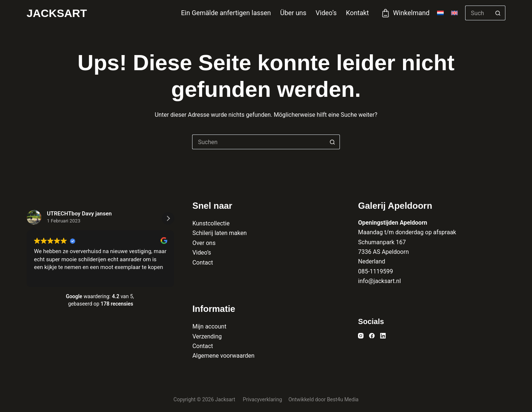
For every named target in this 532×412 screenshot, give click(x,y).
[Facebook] (372, 336)
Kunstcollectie (211, 223)
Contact (203, 263)
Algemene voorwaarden (224, 356)
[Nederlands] (440, 13)
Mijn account (209, 326)
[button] (168, 218)
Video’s (326, 13)
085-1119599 (375, 271)
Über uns (293, 13)
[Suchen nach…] (478, 13)
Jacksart (57, 13)
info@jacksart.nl (379, 281)
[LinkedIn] (383, 336)
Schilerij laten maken (220, 233)
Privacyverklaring (263, 399)
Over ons (204, 243)
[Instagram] (361, 336)
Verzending (207, 336)
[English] (454, 13)
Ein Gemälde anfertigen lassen (226, 13)
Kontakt (357, 13)
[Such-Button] (498, 13)
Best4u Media (343, 399)
